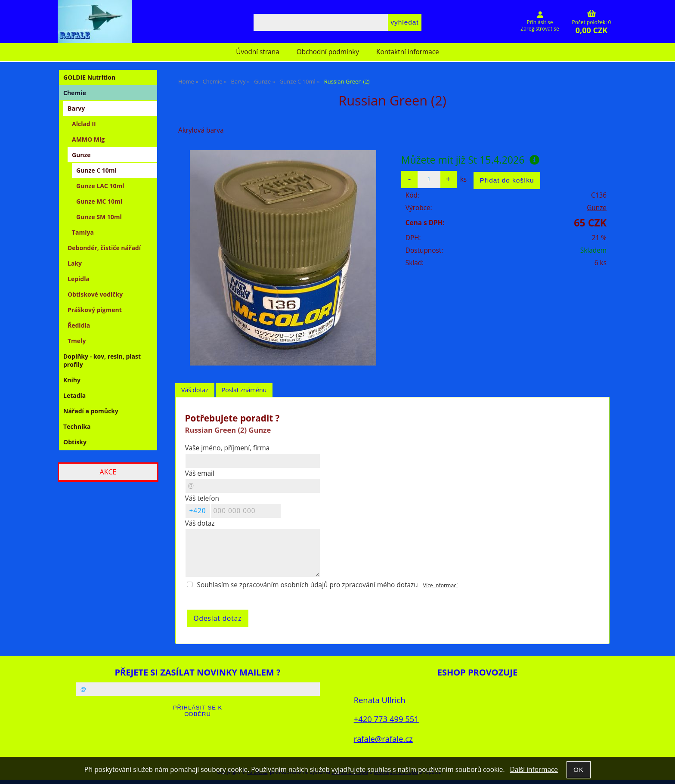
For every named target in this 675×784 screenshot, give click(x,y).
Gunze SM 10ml (99, 217)
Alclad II (84, 124)
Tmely (77, 341)
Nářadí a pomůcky (91, 411)
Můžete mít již (471, 160)
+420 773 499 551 (386, 719)
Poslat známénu (244, 390)
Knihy (72, 380)
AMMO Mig (88, 139)
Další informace (534, 770)
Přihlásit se (540, 22)
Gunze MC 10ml (99, 201)
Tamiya (83, 232)
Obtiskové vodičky (95, 294)
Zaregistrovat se (540, 29)
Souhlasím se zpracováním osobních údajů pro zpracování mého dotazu (308, 585)
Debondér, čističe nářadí (104, 248)
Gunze (597, 208)
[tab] (195, 390)
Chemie (75, 93)
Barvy (76, 108)
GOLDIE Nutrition (89, 77)
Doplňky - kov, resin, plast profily (102, 360)
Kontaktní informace (408, 52)
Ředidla (79, 325)
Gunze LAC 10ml (100, 186)
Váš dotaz (195, 390)
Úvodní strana (257, 52)
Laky (75, 263)
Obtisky (75, 442)
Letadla (74, 395)
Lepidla (79, 279)
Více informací (441, 585)
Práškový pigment (95, 310)
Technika (77, 426)
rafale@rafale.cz (383, 739)
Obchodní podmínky (328, 52)
